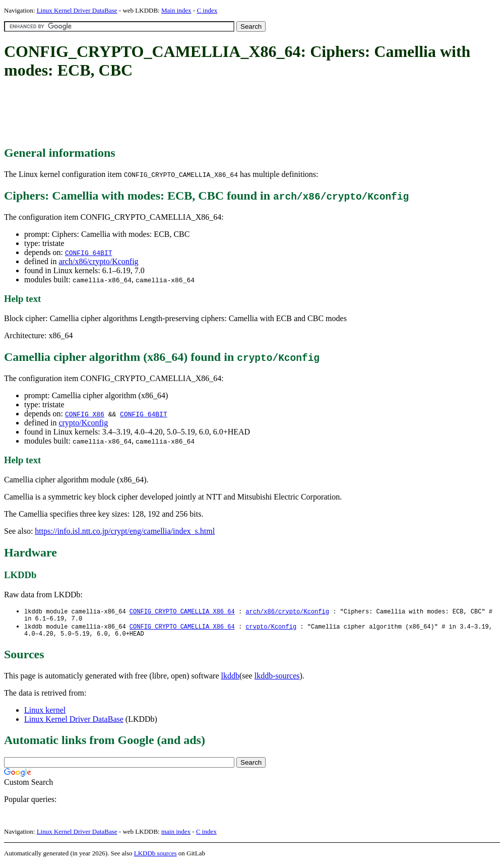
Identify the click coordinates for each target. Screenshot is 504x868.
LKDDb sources (155, 857)
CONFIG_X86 (85, 414)
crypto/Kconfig (83, 423)
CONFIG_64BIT (89, 253)
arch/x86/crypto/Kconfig (98, 261)
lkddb (230, 680)
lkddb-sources (277, 680)
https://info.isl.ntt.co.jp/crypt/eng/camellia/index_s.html (125, 531)
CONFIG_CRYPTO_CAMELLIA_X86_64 (182, 612)
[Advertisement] (187, 113)
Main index (176, 10)
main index (176, 835)
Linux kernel (45, 714)
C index (207, 10)
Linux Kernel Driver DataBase (77, 10)
